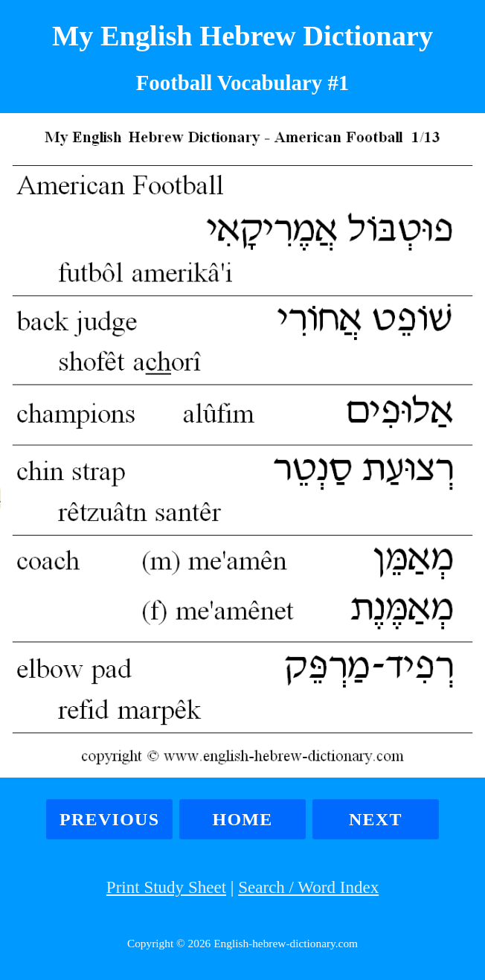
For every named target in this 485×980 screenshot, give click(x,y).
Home (242, 819)
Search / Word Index (308, 887)
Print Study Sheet (166, 887)
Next (376, 819)
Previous (109, 819)
